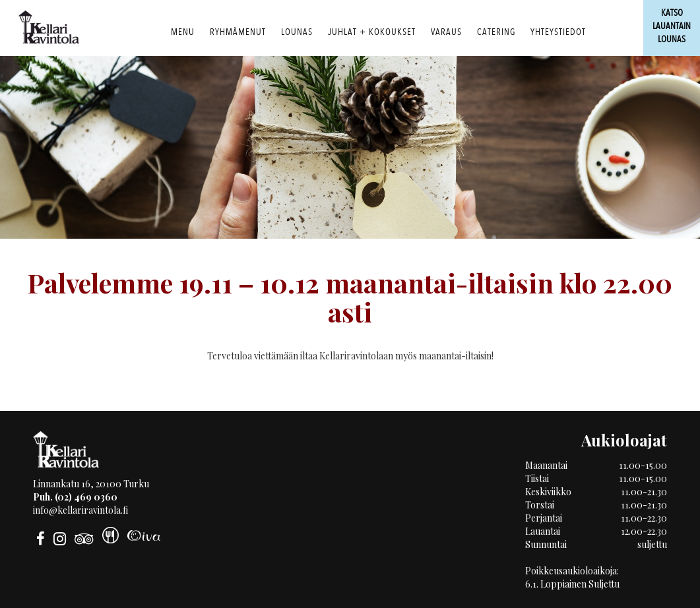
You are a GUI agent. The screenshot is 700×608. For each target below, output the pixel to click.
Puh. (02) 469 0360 (75, 497)
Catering (496, 32)
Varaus (446, 32)
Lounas (297, 32)
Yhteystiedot (558, 32)
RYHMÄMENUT (238, 32)
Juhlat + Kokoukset (372, 32)
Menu (183, 32)
